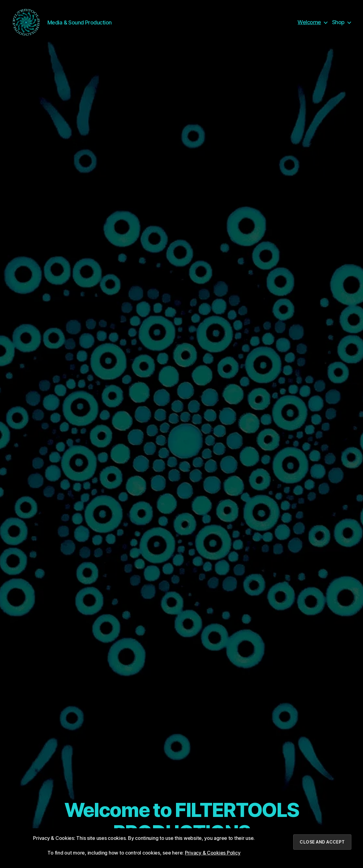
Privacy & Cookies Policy (213, 853)
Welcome (309, 22)
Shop (338, 22)
